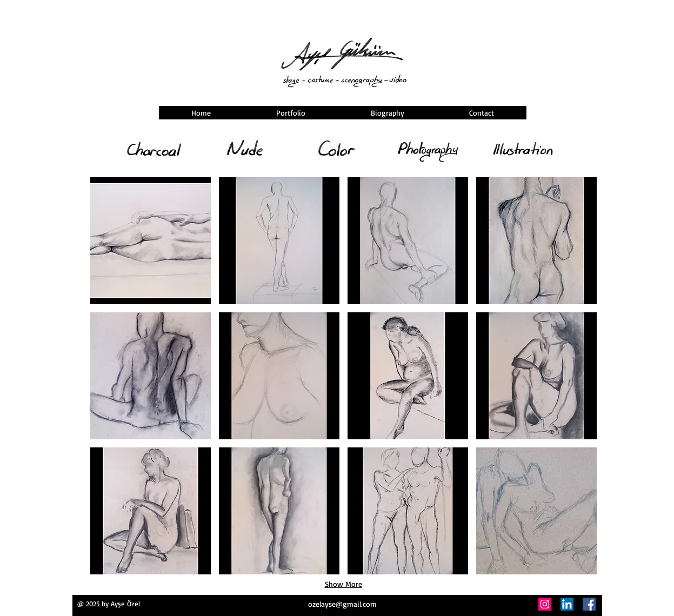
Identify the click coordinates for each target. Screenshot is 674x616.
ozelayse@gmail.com (342, 604)
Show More (343, 584)
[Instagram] (545, 604)
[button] (151, 241)
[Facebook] (589, 604)
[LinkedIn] (567, 604)
